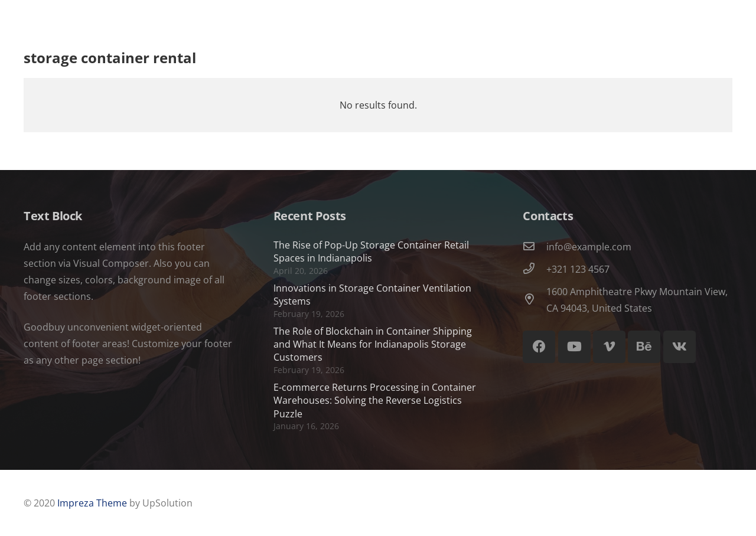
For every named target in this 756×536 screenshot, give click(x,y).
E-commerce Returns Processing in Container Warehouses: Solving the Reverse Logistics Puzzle (375, 401)
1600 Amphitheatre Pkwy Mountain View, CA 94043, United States (637, 300)
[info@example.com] (535, 247)
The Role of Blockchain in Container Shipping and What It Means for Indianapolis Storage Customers (373, 344)
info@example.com (589, 247)
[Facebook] (539, 347)
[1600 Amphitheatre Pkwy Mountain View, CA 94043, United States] (535, 300)
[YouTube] (574, 347)
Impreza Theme (92, 503)
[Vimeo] (609, 347)
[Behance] (644, 347)
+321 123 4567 (578, 269)
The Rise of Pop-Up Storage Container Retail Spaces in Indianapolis (371, 251)
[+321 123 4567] (535, 269)
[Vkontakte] (680, 347)
